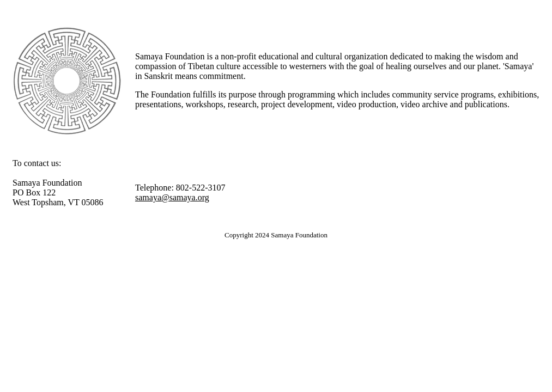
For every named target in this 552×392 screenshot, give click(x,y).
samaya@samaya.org (172, 197)
